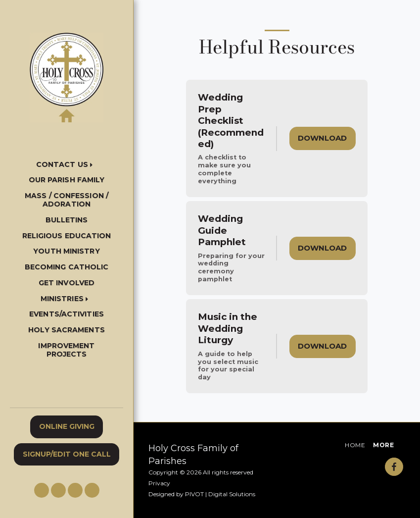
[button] (67, 165)
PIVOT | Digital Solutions (220, 494)
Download (322, 138)
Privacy (159, 483)
